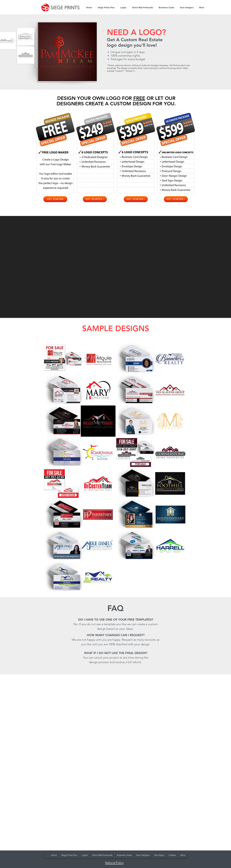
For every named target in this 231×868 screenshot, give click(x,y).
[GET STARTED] (55, 199)
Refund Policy (114, 863)
